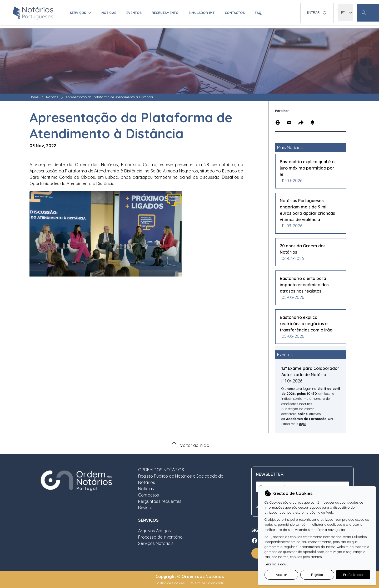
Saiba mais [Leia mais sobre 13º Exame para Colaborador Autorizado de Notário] (290, 424)
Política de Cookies (171, 583)
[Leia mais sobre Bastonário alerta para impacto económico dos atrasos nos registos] (308, 285)
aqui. (284, 564)
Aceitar (281, 575)
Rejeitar (317, 575)
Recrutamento (165, 13)
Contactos (235, 13)
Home (34, 97)
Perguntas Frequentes (160, 501)
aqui (303, 424)
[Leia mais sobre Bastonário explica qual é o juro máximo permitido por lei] (308, 168)
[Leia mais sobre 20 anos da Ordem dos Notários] (308, 249)
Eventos (134, 13)
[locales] (345, 13)
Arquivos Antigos (154, 531)
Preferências (353, 575)
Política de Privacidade (207, 583)
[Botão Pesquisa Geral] (368, 13)
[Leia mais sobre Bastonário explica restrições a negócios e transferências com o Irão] (308, 324)
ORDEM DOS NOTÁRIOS (161, 470)
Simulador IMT (202, 13)
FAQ (258, 13)
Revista (145, 508)
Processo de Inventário (160, 537)
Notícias (109, 13)
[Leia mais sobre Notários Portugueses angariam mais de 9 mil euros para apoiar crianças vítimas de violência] (308, 210)
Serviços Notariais (156, 543)
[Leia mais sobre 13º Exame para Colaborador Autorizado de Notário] (311, 375)
